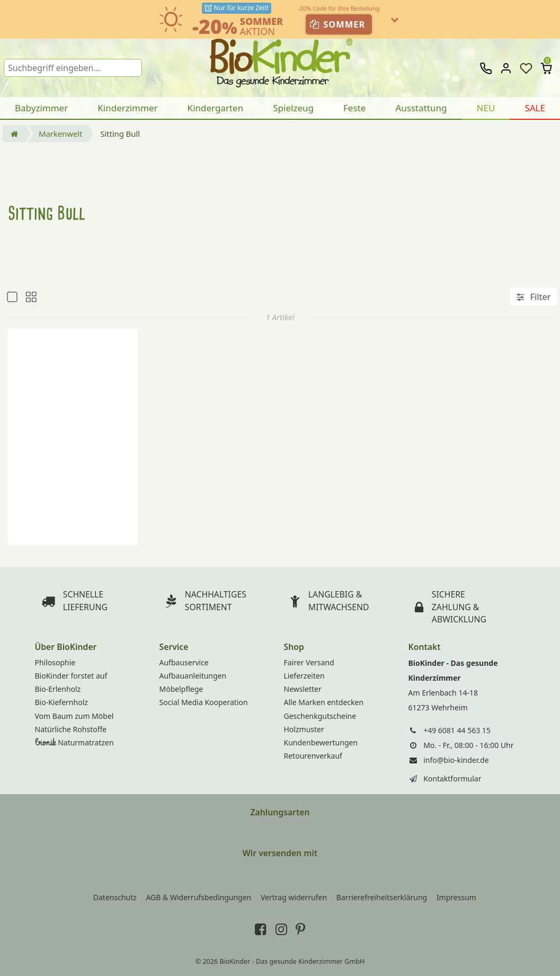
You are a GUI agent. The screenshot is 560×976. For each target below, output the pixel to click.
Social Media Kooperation (204, 702)
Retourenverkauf (313, 756)
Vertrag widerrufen (294, 897)
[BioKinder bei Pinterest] (300, 929)
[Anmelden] (506, 68)
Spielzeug (293, 108)
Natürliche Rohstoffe (71, 729)
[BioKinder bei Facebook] (261, 929)
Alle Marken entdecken (324, 702)
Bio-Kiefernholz (61, 702)
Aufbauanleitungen (193, 676)
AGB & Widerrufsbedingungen (198, 897)
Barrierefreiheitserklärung (382, 897)
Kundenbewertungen (321, 742)
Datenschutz (115, 897)
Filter (534, 297)
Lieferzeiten (304, 676)
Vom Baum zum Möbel (74, 716)
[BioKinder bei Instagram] (281, 929)
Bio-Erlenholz (58, 689)
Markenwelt (61, 134)
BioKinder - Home (280, 58)
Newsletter (303, 689)
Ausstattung (421, 108)
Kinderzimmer (127, 108)
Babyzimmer (41, 108)
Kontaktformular (452, 779)
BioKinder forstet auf (71, 676)
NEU (486, 108)
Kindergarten (216, 108)
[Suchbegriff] (73, 68)
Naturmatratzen (74, 742)
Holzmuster (304, 729)
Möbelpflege (181, 689)
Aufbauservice (184, 662)
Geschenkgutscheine (320, 716)
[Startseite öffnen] (14, 134)
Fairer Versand (309, 662)
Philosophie (55, 662)
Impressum (456, 897)
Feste (354, 108)
